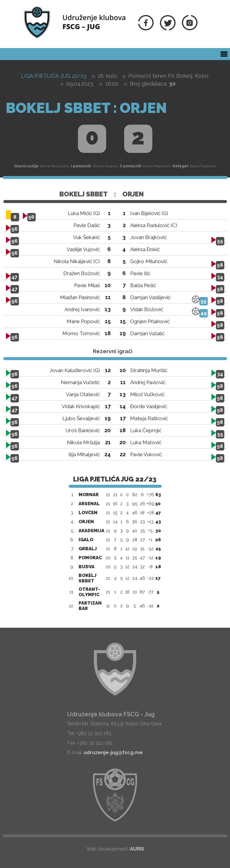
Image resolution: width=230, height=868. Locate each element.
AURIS (137, 849)
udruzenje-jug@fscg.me (113, 753)
